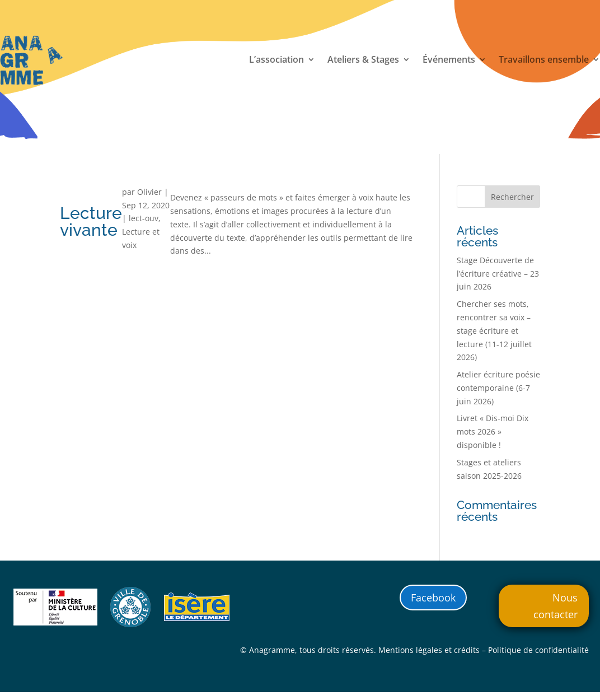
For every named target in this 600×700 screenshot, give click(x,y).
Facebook (433, 598)
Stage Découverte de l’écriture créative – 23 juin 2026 (498, 274)
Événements (449, 60)
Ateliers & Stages (363, 60)
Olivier (149, 192)
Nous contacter (556, 606)
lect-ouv (144, 218)
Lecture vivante (91, 221)
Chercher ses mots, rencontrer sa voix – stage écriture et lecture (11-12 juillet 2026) (494, 330)
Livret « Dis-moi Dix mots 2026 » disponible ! (493, 431)
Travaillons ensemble (544, 60)
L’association (276, 60)
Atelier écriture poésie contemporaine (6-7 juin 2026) (498, 388)
